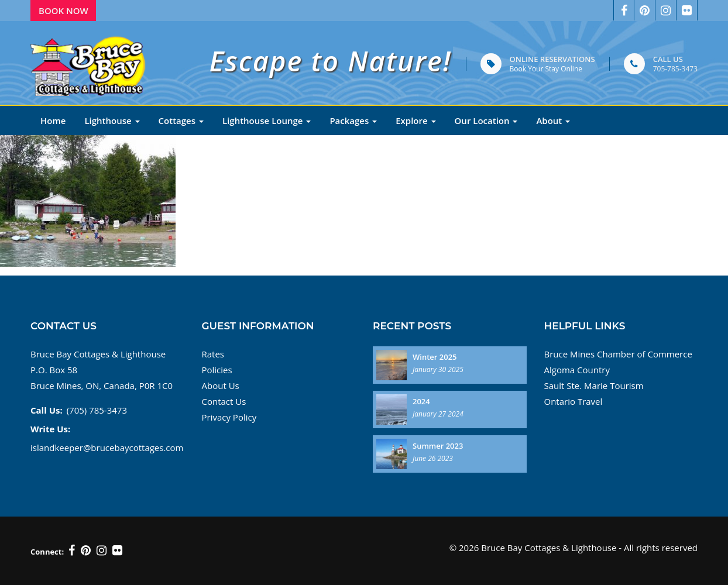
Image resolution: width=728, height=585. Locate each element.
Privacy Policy (229, 417)
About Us (221, 386)
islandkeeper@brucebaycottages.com (107, 448)
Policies (217, 370)
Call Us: (47, 410)
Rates (213, 354)
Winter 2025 (435, 357)
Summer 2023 (438, 446)
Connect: (47, 552)
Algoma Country (577, 370)
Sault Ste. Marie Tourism (594, 386)
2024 (421, 401)
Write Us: (50, 429)
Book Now (63, 11)
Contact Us (224, 401)
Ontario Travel (574, 401)
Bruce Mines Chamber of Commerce (618, 354)
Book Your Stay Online (546, 69)
